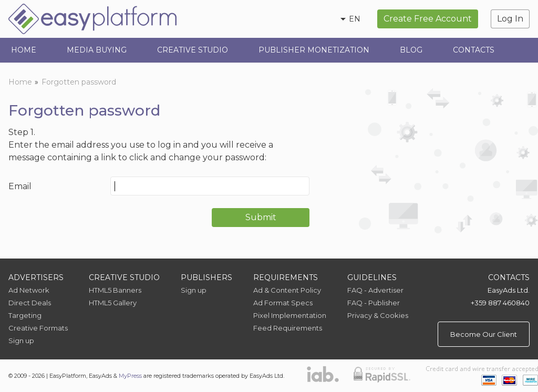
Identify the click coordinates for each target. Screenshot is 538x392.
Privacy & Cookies (378, 315)
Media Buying (97, 50)
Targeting (25, 315)
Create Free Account (428, 19)
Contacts (474, 50)
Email (20, 186)
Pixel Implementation (290, 315)
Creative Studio (193, 50)
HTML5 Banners (115, 290)
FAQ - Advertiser (375, 290)
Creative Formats (38, 328)
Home (24, 50)
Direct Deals (30, 303)
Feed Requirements (288, 328)
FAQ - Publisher (374, 303)
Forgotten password (79, 82)
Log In (510, 19)
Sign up (21, 341)
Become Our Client (484, 334)
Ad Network (29, 290)
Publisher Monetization (314, 50)
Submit (261, 217)
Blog (411, 50)
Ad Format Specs (283, 303)
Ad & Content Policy (287, 290)
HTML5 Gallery (113, 303)
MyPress (130, 376)
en (355, 19)
